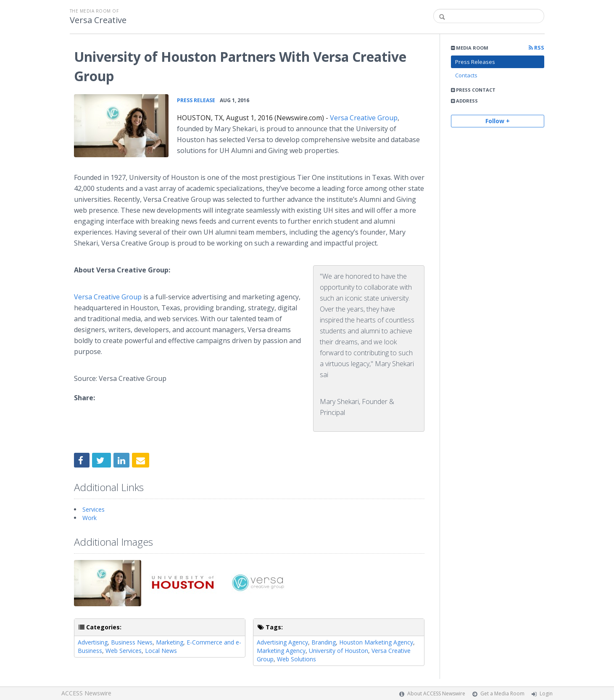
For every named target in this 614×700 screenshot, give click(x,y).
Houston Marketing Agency (376, 642)
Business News (132, 642)
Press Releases (475, 62)
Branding (324, 642)
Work (90, 518)
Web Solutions (296, 659)
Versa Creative (98, 20)
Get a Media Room (502, 693)
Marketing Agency (281, 651)
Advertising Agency (282, 642)
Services (94, 509)
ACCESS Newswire (86, 693)
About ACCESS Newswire (436, 693)
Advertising (93, 642)
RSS (536, 48)
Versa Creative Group (364, 118)
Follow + (498, 121)
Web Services (124, 651)
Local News (161, 651)
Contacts (466, 75)
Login (546, 693)
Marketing (170, 642)
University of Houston (339, 651)
